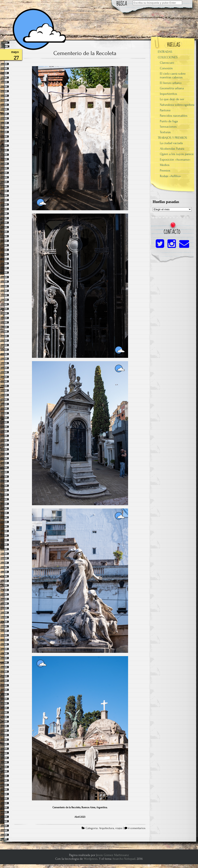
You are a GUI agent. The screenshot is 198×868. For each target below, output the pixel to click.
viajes (119, 828)
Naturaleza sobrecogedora (177, 105)
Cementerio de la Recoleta (85, 53)
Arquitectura (107, 828)
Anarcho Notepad (124, 859)
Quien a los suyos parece (177, 154)
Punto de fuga (169, 121)
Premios (165, 170)
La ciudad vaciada (171, 143)
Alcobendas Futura (172, 149)
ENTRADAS (165, 52)
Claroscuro (167, 63)
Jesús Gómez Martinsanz (113, 855)
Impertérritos (169, 94)
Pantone (165, 110)
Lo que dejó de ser (172, 99)
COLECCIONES (168, 57)
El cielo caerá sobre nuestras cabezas (173, 75)
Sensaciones (168, 127)
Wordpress (91, 859)
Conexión (166, 68)
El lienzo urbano (171, 83)
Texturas (165, 132)
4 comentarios (137, 828)
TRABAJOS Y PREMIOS (172, 138)
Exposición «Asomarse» (175, 160)
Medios (165, 165)
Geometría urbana (172, 88)
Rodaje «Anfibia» (170, 176)
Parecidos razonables (174, 116)
